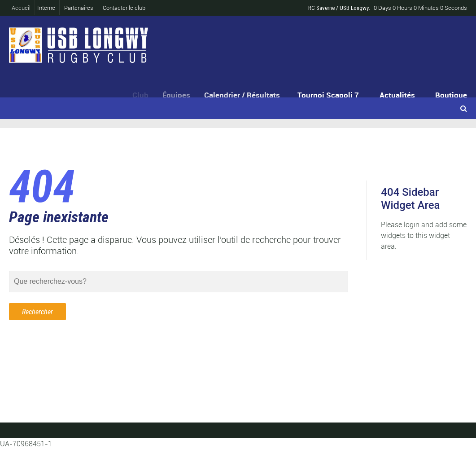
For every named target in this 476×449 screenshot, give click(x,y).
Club (142, 95)
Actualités (397, 95)
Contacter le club (124, 8)
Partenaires (79, 8)
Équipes (179, 95)
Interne (47, 8)
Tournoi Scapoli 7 (329, 95)
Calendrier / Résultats (244, 95)
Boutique (451, 95)
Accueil (23, 8)
